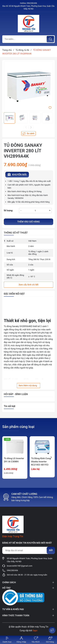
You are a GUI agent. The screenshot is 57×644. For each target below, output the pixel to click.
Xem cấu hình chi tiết (29, 285)
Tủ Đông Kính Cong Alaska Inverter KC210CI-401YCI (41, 462)
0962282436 (32, 3)
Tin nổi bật (10, 406)
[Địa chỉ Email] (28, 550)
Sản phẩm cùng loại (18, 427)
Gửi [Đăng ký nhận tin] (51, 550)
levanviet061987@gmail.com (20, 566)
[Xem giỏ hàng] (50, 640)
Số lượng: (8, 210)
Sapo (35, 631)
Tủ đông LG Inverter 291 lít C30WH (14, 460)
